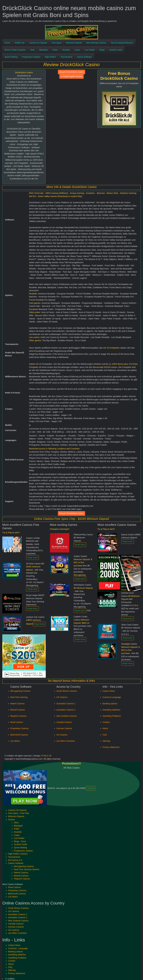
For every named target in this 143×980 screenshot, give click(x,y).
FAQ (105, 735)
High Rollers (50, 57)
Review (91, 788)
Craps (77, 50)
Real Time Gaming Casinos (27, 869)
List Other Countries (66, 741)
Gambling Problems (112, 716)
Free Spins (57, 43)
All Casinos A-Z (15, 860)
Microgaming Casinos (20, 691)
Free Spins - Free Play (19, 813)
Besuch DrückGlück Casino (71, 72)
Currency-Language (112, 697)
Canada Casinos (64, 722)
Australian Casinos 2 (66, 710)
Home (7, 43)
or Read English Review (71, 76)
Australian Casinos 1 (66, 704)
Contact (106, 722)
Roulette (66, 50)
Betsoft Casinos (18, 710)
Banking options (110, 704)
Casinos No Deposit (38, 43)
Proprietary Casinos (19, 728)
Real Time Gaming (19, 697)
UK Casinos (62, 735)
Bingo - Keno (20, 841)
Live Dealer (90, 50)
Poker (55, 50)
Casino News (109, 691)
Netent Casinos (17, 704)
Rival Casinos (17, 722)
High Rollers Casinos (18, 854)
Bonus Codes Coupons (15, 50)
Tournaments (66, 57)
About (105, 728)
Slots (32, 50)
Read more (32, 558)
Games (11, 820)
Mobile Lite (20, 43)
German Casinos (64, 728)
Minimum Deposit (74, 43)
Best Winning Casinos (96, 43)
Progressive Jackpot (31, 57)
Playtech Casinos (18, 716)
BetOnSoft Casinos (19, 735)
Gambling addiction (111, 710)
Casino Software (84, 57)
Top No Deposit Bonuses (122, 43)
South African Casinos (67, 691)
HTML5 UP (46, 756)
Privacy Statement (111, 747)
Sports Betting (11, 57)
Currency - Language (18, 948)
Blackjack (43, 50)
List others (15, 741)
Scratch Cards (116, 50)
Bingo (102, 50)
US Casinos (62, 697)
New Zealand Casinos (67, 716)
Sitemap (106, 741)
